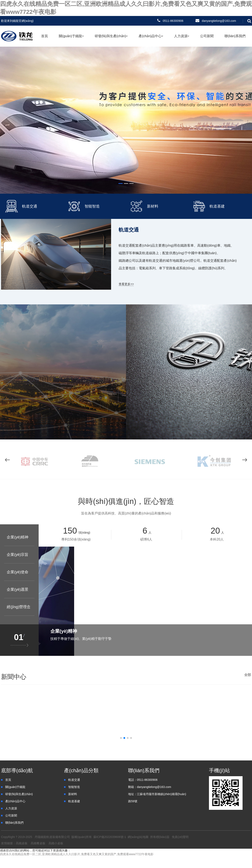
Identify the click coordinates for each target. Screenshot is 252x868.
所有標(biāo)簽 (160, 837)
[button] (245, 460)
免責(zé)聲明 (180, 837)
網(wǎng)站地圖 (138, 837)
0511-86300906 (173, 21)
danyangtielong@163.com (219, 21)
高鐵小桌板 (56, 843)
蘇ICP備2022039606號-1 (110, 837)
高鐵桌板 (22, 843)
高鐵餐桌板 (38, 843)
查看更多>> (126, 284)
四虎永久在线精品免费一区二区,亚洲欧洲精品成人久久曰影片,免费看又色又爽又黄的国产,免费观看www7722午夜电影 (77, 854)
